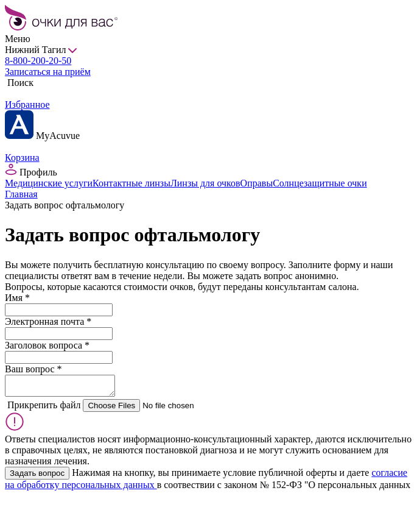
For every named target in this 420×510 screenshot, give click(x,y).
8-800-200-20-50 (38, 61)
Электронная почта (48, 321)
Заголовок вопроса (47, 345)
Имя (17, 298)
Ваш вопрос (33, 369)
